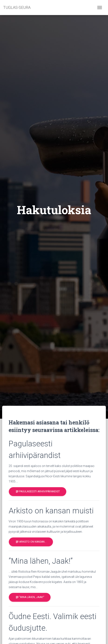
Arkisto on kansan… (31, 542)
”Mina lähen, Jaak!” (30, 597)
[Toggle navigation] (100, 8)
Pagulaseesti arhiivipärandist (38, 492)
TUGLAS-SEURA (17, 7)
